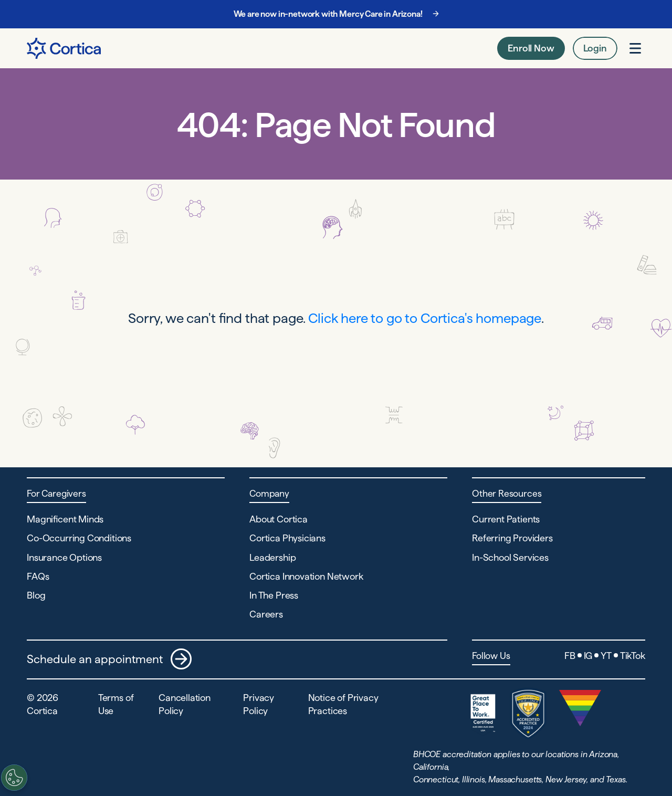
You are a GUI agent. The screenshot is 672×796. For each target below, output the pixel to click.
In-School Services (510, 557)
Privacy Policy (259, 704)
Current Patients (506, 519)
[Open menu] (635, 48)
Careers (266, 614)
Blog (36, 595)
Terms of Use (116, 704)
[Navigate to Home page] (64, 48)
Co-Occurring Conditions (79, 538)
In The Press (274, 595)
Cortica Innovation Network (306, 576)
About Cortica (279, 519)
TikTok (633, 656)
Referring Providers (512, 538)
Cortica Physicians (287, 538)
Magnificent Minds (65, 519)
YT (606, 656)
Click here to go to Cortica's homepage (425, 318)
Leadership (272, 557)
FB (570, 656)
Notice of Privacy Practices (343, 704)
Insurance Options (64, 557)
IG (588, 656)
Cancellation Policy (185, 704)
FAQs (38, 576)
